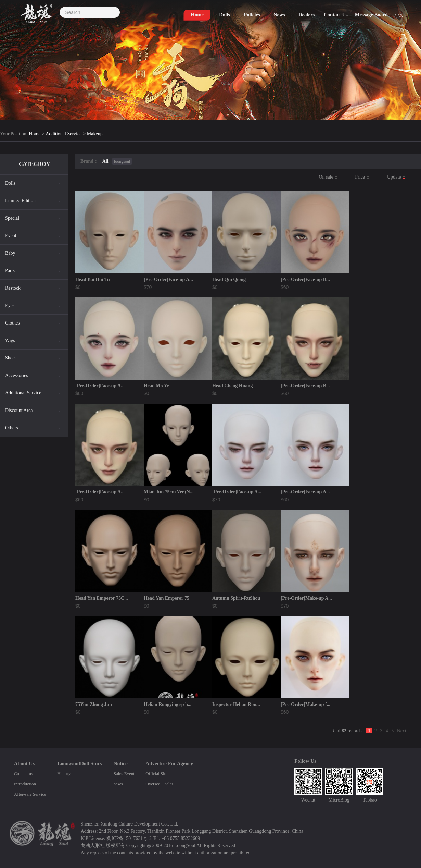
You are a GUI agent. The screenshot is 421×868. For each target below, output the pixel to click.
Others (11, 428)
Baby (10, 253)
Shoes (11, 358)
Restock (13, 288)
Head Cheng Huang (232, 386)
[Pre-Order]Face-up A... (168, 279)
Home (35, 134)
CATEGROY (34, 164)
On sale (328, 177)
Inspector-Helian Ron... (236, 704)
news (118, 784)
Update (396, 177)
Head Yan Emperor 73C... (102, 598)
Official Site (156, 774)
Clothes (12, 323)
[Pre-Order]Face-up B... (305, 279)
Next (402, 731)
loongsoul (122, 161)
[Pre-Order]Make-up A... (306, 598)
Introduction (25, 784)
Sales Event (124, 774)
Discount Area (19, 410)
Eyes (10, 305)
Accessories (17, 375)
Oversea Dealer (159, 784)
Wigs (10, 340)
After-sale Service (30, 794)
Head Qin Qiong (229, 279)
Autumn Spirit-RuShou (236, 598)
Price (362, 177)
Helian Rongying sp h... (168, 704)
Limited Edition (20, 201)
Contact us (23, 774)
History (64, 774)
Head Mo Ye (156, 386)
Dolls (10, 183)
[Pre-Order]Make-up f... (305, 704)
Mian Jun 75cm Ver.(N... (169, 492)
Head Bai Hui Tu (93, 279)
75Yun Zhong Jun (94, 704)
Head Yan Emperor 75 (167, 598)
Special (12, 218)
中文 (402, 18)
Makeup (95, 134)
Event (11, 236)
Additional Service (63, 134)
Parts (10, 271)
